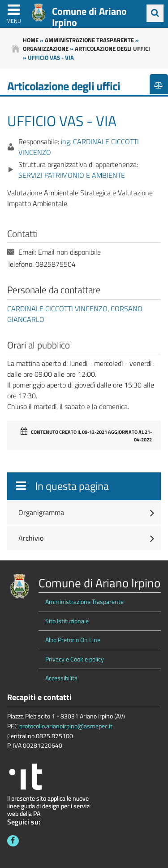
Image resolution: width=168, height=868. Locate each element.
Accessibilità (61, 678)
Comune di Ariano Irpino (89, 17)
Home (31, 40)
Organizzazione (46, 48)
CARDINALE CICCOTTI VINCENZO (57, 308)
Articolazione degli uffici (112, 48)
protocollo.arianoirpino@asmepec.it (66, 726)
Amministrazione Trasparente (84, 602)
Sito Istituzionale (67, 621)
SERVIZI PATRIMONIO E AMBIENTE (72, 175)
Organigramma (41, 512)
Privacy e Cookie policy (75, 659)
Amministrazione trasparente (89, 40)
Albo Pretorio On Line (73, 640)
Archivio (31, 538)
